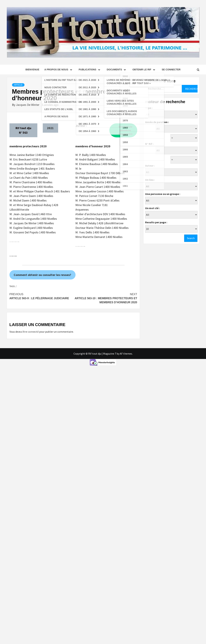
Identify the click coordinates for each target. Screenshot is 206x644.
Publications (90, 70)
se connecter (171, 70)
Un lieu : (150, 180)
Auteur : (150, 166)
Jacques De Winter (28, 105)
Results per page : (156, 222)
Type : (149, 108)
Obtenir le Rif (145, 70)
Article (18, 85)
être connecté (31, 332)
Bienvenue (32, 70)
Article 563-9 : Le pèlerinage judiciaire (41, 296)
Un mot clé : (152, 208)
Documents (117, 70)
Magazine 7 (110, 354)
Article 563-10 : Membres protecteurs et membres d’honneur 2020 (105, 298)
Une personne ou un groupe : (163, 194)
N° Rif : (149, 144)
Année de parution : (157, 122)
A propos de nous (59, 70)
